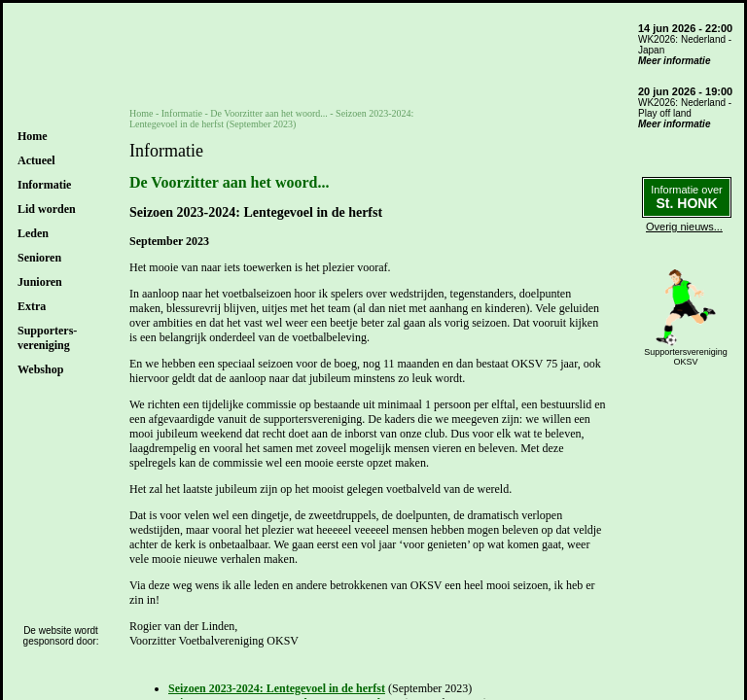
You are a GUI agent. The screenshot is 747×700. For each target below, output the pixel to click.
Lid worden (47, 209)
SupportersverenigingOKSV (686, 357)
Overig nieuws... (684, 227)
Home (33, 136)
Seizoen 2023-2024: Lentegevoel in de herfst (277, 688)
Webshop (40, 369)
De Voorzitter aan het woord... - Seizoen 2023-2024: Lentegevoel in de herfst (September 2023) (271, 119)
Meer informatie (674, 61)
